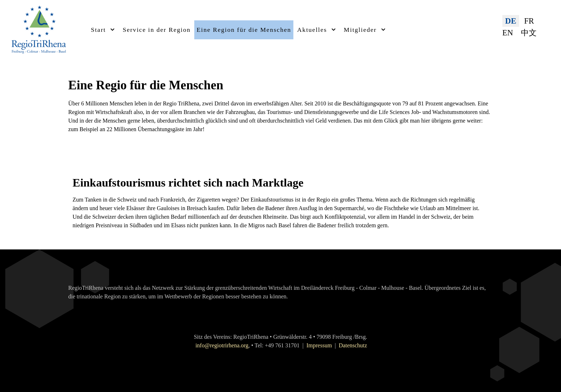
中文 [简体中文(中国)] (529, 33)
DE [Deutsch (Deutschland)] (511, 21)
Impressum (319, 345)
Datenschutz (353, 345)
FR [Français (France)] (529, 21)
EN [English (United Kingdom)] (508, 33)
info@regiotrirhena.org (222, 345)
